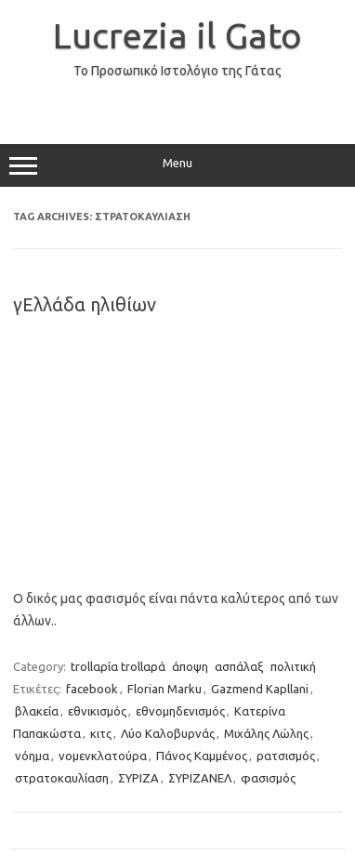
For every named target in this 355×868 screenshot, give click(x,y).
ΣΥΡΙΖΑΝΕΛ (200, 778)
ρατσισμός (286, 756)
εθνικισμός (97, 711)
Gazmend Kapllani (260, 689)
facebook (92, 689)
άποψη (190, 666)
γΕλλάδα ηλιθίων (85, 304)
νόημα (32, 756)
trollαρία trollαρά (118, 666)
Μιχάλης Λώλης (266, 733)
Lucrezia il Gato (177, 35)
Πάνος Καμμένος (202, 756)
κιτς (101, 733)
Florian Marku (164, 689)
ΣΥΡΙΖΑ (138, 778)
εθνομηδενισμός (180, 711)
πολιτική (293, 666)
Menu (177, 165)
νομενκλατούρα (103, 756)
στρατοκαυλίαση (62, 778)
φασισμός (268, 778)
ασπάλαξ (239, 666)
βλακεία (37, 711)
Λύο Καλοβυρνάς (168, 733)
